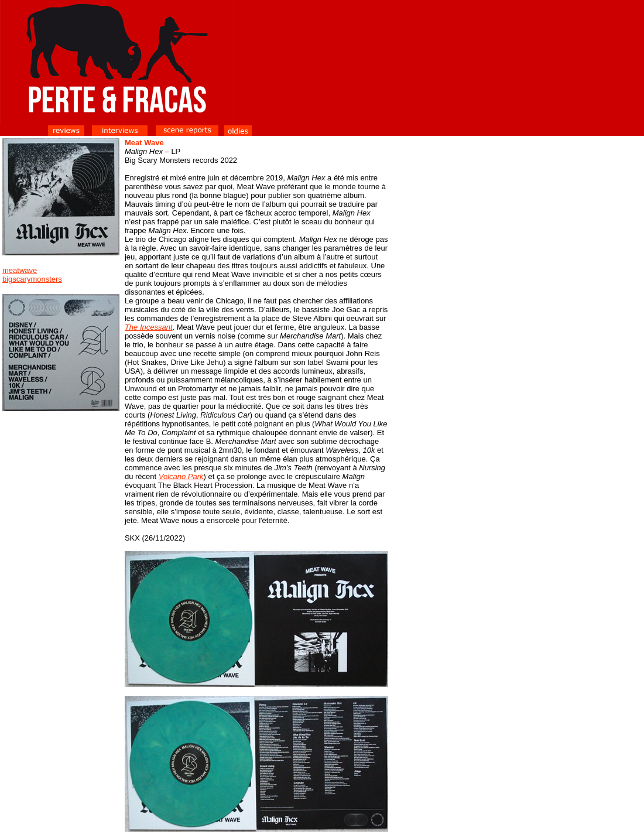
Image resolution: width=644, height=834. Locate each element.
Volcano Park (181, 476)
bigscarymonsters (32, 279)
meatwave (20, 270)
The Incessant (149, 327)
